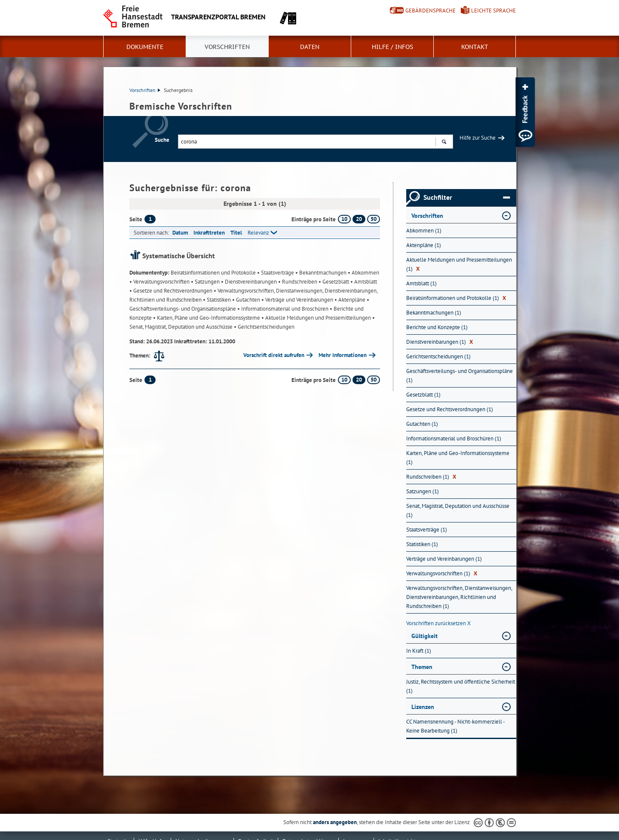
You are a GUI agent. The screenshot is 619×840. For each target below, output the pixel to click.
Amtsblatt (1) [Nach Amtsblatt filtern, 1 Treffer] (421, 283)
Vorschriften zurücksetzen (438, 623)
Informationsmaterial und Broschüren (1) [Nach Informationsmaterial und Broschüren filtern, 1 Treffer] (454, 438)
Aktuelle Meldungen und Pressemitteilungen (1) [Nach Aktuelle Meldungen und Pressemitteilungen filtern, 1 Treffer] (459, 264)
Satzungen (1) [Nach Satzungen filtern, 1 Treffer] (423, 491)
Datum (180, 233)
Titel (236, 233)
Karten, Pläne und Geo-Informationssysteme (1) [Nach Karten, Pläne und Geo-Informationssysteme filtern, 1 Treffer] (458, 458)
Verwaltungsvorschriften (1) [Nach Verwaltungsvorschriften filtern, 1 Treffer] (442, 573)
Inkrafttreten (209, 233)
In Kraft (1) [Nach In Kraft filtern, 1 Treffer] (419, 651)
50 (374, 219)
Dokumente (145, 47)
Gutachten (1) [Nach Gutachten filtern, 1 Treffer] (422, 424)
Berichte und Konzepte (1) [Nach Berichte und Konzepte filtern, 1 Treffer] (437, 327)
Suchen (444, 143)
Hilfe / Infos (392, 47)
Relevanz (258, 233)
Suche (162, 140)
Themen (422, 667)
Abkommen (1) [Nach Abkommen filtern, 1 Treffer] (424, 231)
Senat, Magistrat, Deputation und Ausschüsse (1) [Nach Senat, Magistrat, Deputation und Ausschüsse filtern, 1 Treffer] (458, 510)
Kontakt (475, 47)
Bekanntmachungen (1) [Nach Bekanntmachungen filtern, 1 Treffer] (434, 313)
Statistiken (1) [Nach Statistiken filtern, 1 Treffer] (422, 544)
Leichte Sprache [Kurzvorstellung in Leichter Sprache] (493, 11)
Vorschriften (227, 47)
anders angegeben (335, 822)
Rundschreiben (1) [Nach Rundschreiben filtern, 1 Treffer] (431, 477)
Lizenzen (423, 707)
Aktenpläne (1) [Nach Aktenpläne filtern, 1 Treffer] (424, 245)
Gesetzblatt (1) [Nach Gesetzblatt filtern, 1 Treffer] (423, 395)
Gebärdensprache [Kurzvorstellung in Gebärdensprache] (431, 11)
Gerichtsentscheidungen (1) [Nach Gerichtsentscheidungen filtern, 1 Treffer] (438, 356)
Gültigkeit (424, 636)
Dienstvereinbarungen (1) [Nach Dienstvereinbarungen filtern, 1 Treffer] (440, 342)
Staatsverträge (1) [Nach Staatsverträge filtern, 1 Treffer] (427, 530)
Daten (310, 47)
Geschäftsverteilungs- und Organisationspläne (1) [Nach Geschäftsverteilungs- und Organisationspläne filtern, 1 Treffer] (460, 376)
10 (344, 219)
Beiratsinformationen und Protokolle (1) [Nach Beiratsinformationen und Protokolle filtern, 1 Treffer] (456, 298)
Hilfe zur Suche (478, 138)
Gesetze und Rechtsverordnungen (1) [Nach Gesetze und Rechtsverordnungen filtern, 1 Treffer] (450, 409)
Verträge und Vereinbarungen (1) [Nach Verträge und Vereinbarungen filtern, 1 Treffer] (444, 559)
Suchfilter (467, 198)
